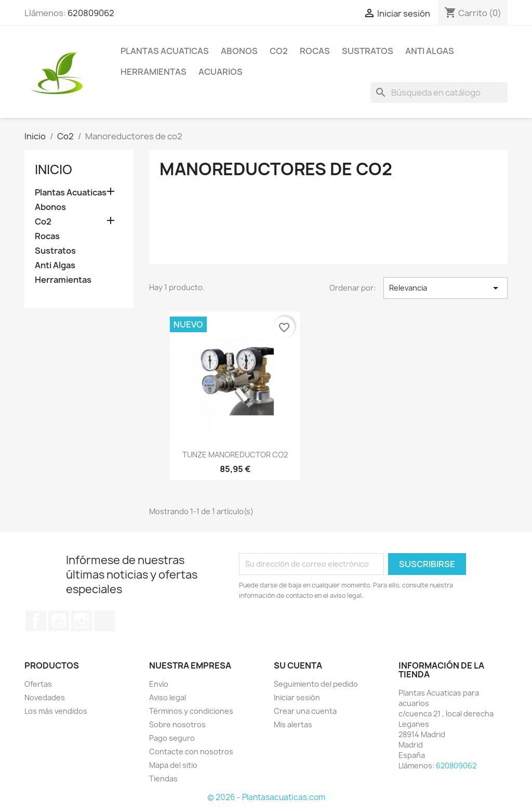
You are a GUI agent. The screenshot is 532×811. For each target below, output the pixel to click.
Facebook (36, 621)
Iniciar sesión (297, 697)
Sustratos (368, 51)
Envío (159, 684)
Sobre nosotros (177, 724)
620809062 (91, 13)
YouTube (59, 621)
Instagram (82, 621)
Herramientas (154, 72)
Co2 (279, 51)
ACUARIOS (221, 72)
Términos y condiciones (191, 711)
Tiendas (163, 779)
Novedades (45, 697)
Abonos (239, 51)
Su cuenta (298, 665)
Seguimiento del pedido (316, 684)
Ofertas (38, 684)
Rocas (315, 51)
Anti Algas (430, 51)
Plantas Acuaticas (165, 51)
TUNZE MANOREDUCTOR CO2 (235, 455)
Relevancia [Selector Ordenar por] (445, 288)
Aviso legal (168, 697)
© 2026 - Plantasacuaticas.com (266, 797)
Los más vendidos (56, 711)
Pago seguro (172, 738)
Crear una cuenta (305, 711)
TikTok (104, 621)
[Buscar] (439, 93)
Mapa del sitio (173, 765)
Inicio (54, 169)
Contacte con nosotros (191, 751)
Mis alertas (293, 724)
